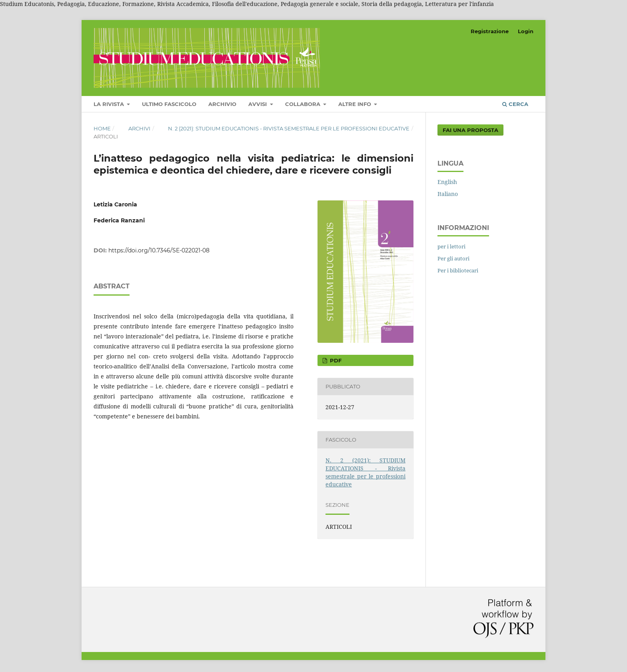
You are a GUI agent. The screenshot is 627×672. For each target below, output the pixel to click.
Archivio (222, 104)
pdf (335, 360)
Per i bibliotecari (458, 270)
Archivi (139, 128)
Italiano (448, 194)
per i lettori (451, 246)
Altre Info (355, 104)
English (447, 182)
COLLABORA (304, 104)
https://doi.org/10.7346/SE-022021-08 (159, 250)
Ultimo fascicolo (169, 104)
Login (526, 31)
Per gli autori (453, 258)
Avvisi (258, 104)
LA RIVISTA (110, 104)
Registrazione (490, 31)
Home (102, 128)
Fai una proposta (470, 130)
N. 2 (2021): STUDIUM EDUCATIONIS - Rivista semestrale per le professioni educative (289, 128)
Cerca (515, 104)
